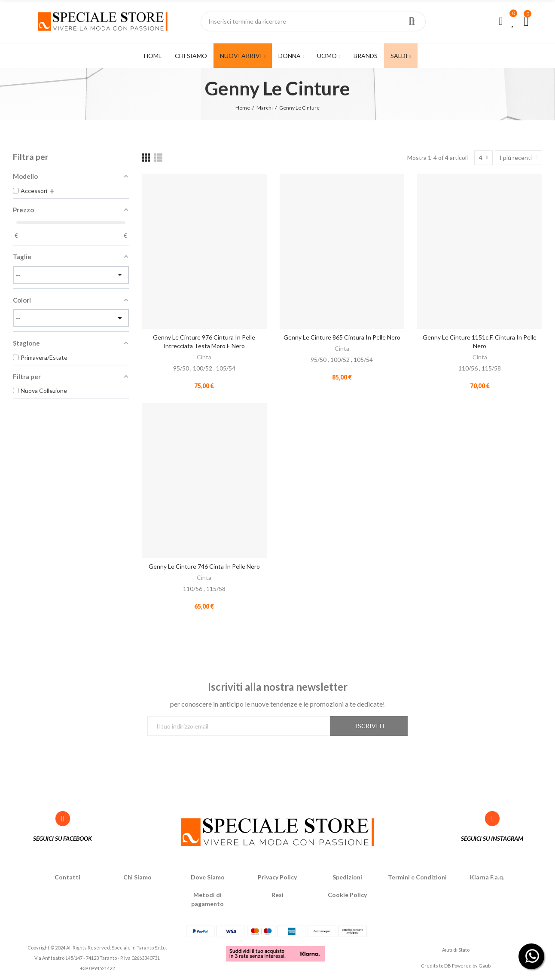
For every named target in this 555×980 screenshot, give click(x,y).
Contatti (67, 877)
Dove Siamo (208, 877)
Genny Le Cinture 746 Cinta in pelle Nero (204, 566)
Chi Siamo (137, 877)
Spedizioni (347, 877)
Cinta (204, 357)
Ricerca (412, 21)
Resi (277, 895)
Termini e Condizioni (417, 877)
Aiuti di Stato (456, 950)
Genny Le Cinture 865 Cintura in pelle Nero (342, 337)
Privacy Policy (277, 877)
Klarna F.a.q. (487, 877)
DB (448, 966)
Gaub (485, 966)
